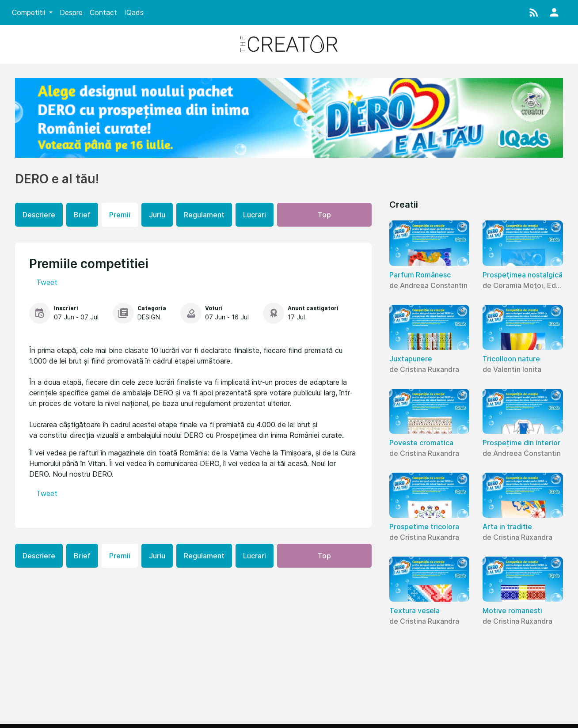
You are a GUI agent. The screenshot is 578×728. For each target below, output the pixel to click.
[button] (534, 12)
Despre (71, 12)
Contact (103, 12)
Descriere (39, 215)
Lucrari (255, 215)
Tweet (47, 282)
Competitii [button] (30, 12)
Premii (120, 215)
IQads (134, 12)
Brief (82, 215)
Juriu (157, 215)
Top (324, 215)
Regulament (204, 215)
